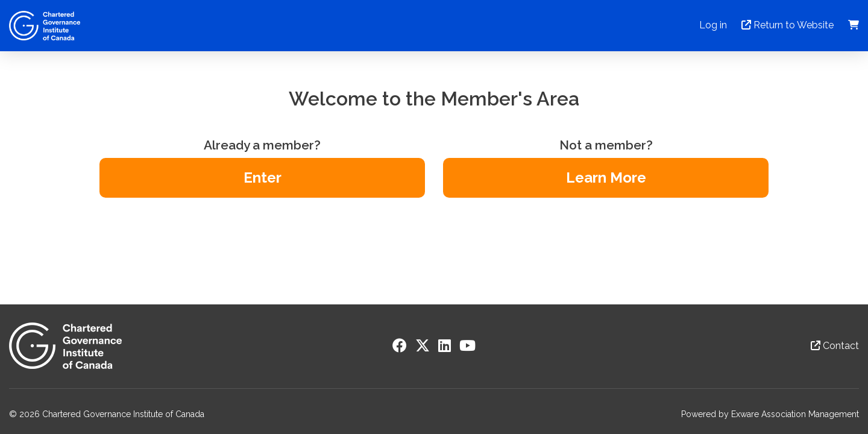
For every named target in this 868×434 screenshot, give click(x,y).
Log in (713, 25)
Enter (263, 178)
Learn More (606, 178)
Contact (835, 346)
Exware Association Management (795, 414)
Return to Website (788, 25)
